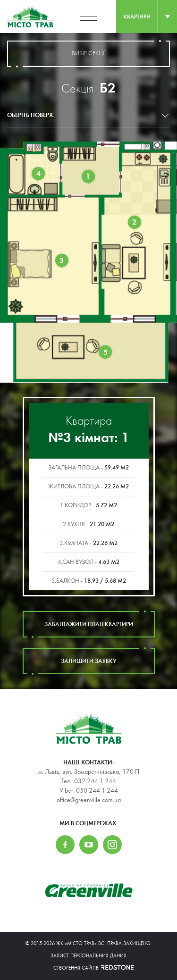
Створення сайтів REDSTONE (89, 968)
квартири (137, 17)
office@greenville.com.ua (89, 800)
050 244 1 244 (97, 791)
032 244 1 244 (95, 781)
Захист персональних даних (88, 956)
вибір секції (88, 54)
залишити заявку (89, 661)
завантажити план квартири (89, 624)
